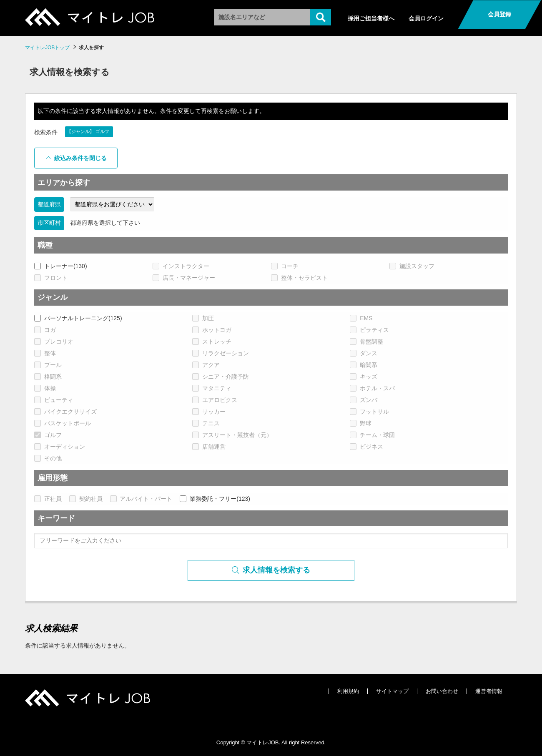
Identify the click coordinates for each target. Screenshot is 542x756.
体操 (45, 388)
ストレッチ (212, 342)
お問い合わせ (442, 691)
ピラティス (369, 330)
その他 (48, 458)
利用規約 (348, 691)
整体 (45, 353)
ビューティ (54, 400)
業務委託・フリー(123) (215, 499)
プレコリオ (54, 342)
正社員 (48, 499)
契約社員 (86, 499)
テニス (206, 423)
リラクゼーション (221, 353)
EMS (361, 318)
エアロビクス (215, 400)
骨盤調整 (366, 342)
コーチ (285, 266)
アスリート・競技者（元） (232, 435)
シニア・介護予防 (221, 377)
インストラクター (181, 266)
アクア (206, 365)
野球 (361, 423)
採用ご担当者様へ (371, 18)
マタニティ (212, 388)
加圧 (203, 318)
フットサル (369, 412)
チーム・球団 (372, 435)
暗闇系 (364, 365)
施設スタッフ (412, 266)
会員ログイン (426, 18)
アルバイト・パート (141, 499)
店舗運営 (209, 447)
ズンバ (364, 400)
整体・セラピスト (299, 278)
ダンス (364, 353)
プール (48, 365)
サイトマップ (392, 691)
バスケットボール (63, 423)
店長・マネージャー (184, 278)
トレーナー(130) (61, 266)
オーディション (60, 447)
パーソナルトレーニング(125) (78, 318)
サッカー (209, 412)
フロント (51, 278)
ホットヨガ (212, 330)
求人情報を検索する (271, 570)
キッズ (364, 377)
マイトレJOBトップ (47, 48)
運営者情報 (489, 691)
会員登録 (499, 14)
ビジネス (366, 447)
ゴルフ (48, 435)
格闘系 (48, 377)
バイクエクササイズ (65, 412)
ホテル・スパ (372, 388)
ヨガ (45, 330)
